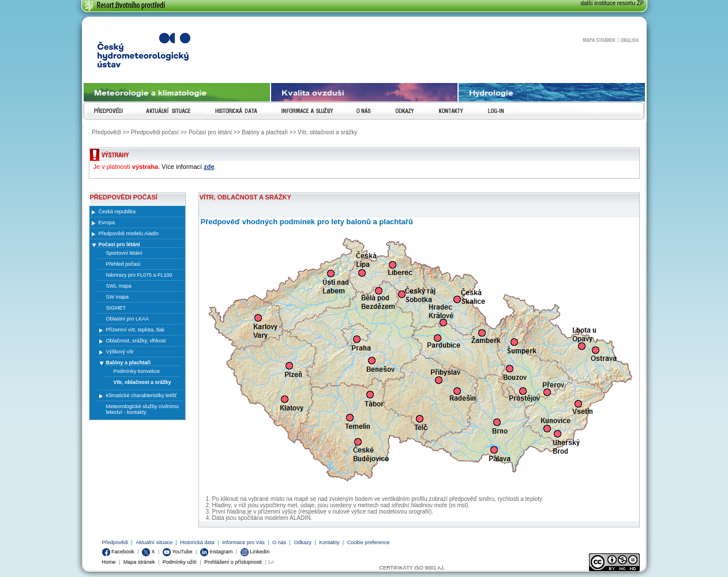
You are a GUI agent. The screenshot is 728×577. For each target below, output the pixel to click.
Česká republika (117, 212)
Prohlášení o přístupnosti (233, 562)
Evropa (107, 222)
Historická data (197, 542)
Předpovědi (115, 542)
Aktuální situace (154, 542)
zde (209, 167)
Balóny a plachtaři (129, 363)
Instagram (217, 552)
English (630, 40)
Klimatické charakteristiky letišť (142, 395)
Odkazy (303, 542)
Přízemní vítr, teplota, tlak (136, 330)
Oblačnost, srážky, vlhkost (136, 341)
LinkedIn (255, 552)
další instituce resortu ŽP (612, 3)
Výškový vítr (120, 352)
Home (109, 562)
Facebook (118, 552)
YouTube (178, 552)
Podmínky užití (180, 562)
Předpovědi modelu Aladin (129, 233)
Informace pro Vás (243, 542)
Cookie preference (369, 542)
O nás (279, 542)
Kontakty (329, 542)
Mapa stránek (599, 40)
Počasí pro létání (119, 244)
